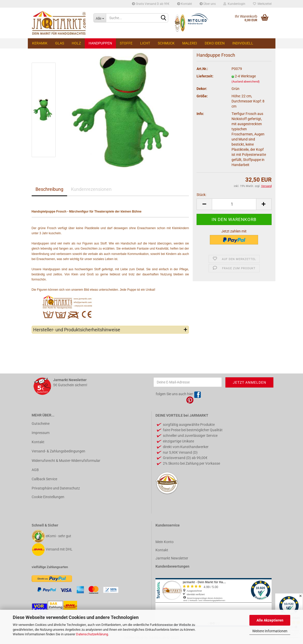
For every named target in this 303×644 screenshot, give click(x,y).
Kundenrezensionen (91, 189)
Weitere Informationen (270, 631)
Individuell (243, 43)
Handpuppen (100, 43)
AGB (35, 470)
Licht (145, 43)
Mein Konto (165, 542)
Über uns (208, 4)
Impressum (41, 433)
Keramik (40, 43)
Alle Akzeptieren (270, 620)
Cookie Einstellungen (48, 497)
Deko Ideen (215, 43)
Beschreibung (49, 189)
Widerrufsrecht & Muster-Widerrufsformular (66, 461)
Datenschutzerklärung (92, 634)
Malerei (190, 43)
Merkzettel (262, 4)
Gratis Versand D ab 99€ (151, 4)
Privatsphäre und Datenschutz (56, 488)
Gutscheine (41, 424)
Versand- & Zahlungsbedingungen (58, 451)
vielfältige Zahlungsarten (50, 567)
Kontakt (185, 4)
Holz (76, 43)
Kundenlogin (234, 4)
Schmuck (166, 43)
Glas (60, 43)
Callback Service (44, 479)
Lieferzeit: (205, 76)
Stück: (201, 195)
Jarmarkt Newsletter (172, 558)
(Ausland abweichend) (246, 82)
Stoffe (126, 43)
